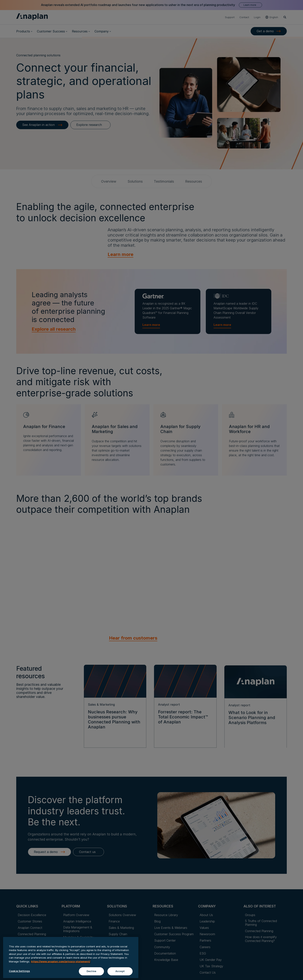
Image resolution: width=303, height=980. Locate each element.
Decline (91, 971)
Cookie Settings (19, 971)
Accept (120, 971)
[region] (71, 958)
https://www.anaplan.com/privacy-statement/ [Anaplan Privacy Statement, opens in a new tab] (61, 961)
